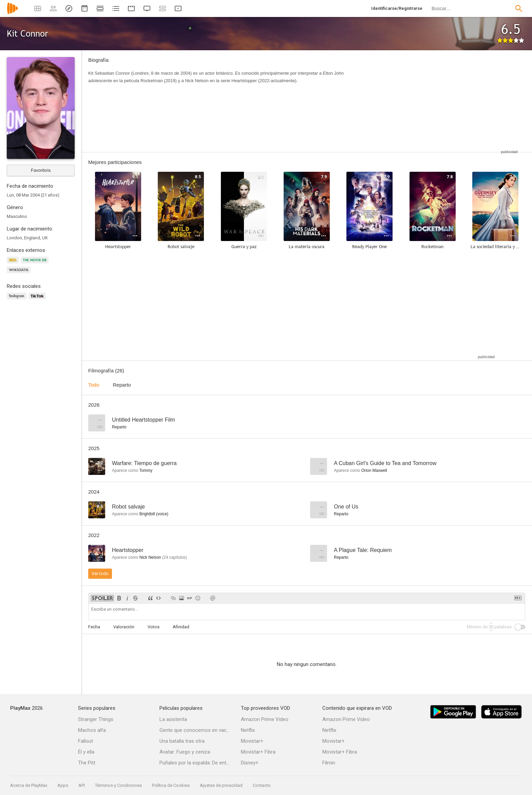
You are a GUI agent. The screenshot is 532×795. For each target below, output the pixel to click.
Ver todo (100, 574)
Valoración (124, 627)
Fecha (94, 627)
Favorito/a (41, 170)
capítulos (175, 557)
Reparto (122, 385)
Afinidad (181, 627)
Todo (94, 385)
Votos (154, 627)
